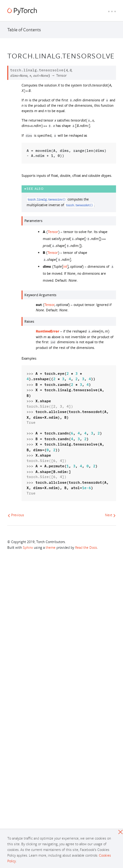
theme (51, 547)
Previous (16, 515)
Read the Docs (86, 547)
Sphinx (28, 547)
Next (110, 515)
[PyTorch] (22, 11)
